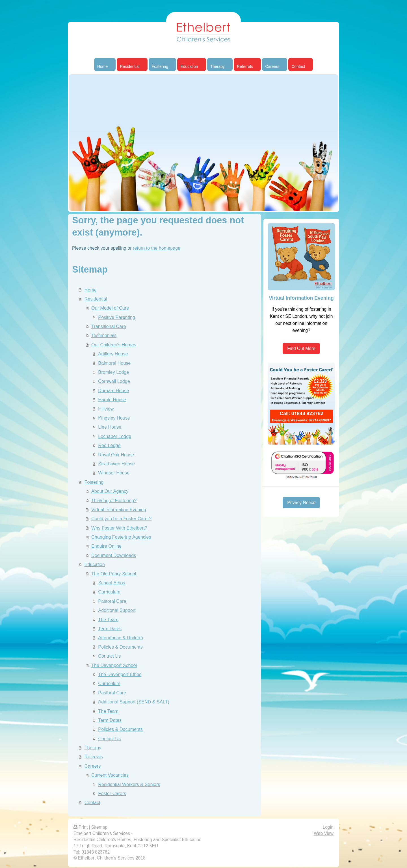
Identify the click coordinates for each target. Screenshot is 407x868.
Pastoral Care (112, 601)
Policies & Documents (120, 647)
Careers (93, 766)
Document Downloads (114, 555)
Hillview (106, 409)
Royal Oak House (116, 455)
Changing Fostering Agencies (121, 537)
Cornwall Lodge (114, 381)
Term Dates (110, 629)
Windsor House (114, 473)
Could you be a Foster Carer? (121, 519)
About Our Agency (110, 491)
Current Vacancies (110, 775)
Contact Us (109, 656)
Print (81, 827)
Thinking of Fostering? (114, 500)
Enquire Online (106, 546)
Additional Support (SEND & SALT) (134, 702)
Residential (96, 299)
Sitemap (99, 827)
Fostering (94, 482)
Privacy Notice (301, 503)
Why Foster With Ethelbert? (119, 528)
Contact (92, 802)
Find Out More (301, 348)
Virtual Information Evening (119, 509)
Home (91, 290)
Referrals (94, 757)
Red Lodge (109, 445)
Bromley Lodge (113, 372)
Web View (324, 833)
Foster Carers (112, 793)
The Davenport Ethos (120, 674)
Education (95, 564)
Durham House (113, 390)
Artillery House (113, 354)
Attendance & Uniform (120, 638)
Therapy (93, 748)
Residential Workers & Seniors (129, 784)
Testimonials (104, 335)
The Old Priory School (114, 574)
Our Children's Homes (114, 345)
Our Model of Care (110, 308)
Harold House (112, 400)
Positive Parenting (116, 317)
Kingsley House (114, 418)
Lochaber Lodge (115, 436)
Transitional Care (109, 326)
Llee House (110, 427)
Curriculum (109, 592)
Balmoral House (114, 363)
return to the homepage (157, 248)
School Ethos (112, 583)
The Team (108, 619)
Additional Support (117, 610)
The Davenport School (114, 665)
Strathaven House (116, 464)
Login (328, 827)
